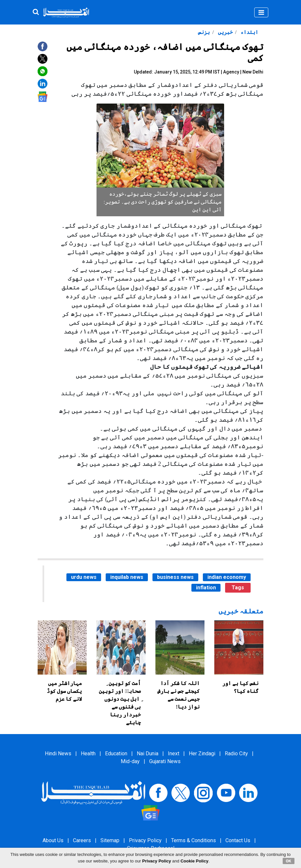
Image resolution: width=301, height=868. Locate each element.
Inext (174, 753)
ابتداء (249, 32)
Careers (82, 840)
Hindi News (58, 753)
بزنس (204, 32)
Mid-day (130, 761)
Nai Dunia (148, 753)
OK (289, 861)
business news (175, 577)
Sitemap (110, 840)
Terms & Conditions (194, 840)
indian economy (227, 577)
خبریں (225, 32)
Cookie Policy (195, 861)
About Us (53, 840)
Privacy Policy (145, 840)
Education (116, 753)
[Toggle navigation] (261, 12)
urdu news (84, 577)
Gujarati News (165, 761)
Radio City (236, 753)
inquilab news (127, 577)
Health (88, 753)
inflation (206, 588)
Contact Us (238, 840)
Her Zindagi (202, 753)
